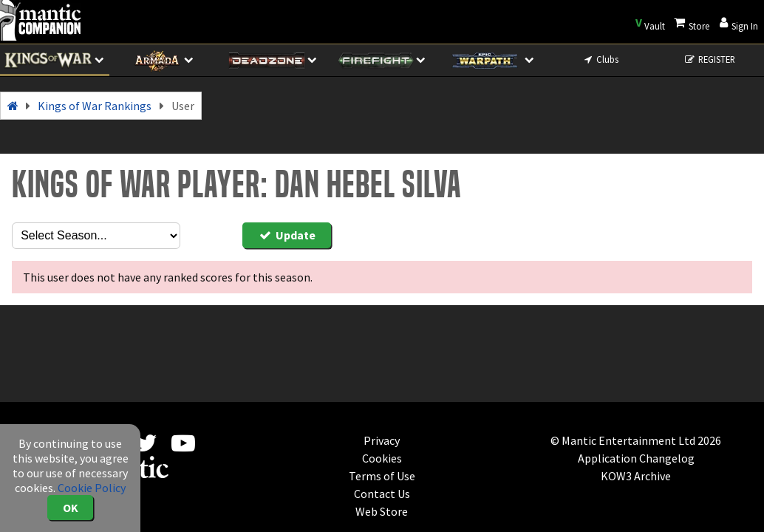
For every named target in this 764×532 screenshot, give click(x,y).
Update (287, 235)
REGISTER (709, 59)
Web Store (382, 511)
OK (71, 508)
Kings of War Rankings (95, 106)
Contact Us (382, 494)
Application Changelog (636, 458)
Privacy (382, 440)
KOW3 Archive (636, 476)
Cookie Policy (92, 488)
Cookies (382, 458)
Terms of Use (382, 476)
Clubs (600, 59)
